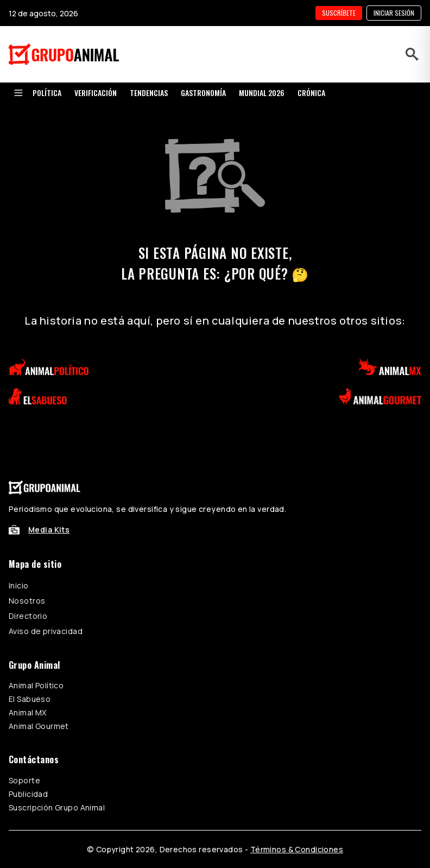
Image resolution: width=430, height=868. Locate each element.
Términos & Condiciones (297, 849)
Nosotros (27, 601)
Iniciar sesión (394, 13)
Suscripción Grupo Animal (57, 807)
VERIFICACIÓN (96, 93)
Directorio (28, 616)
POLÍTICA (47, 93)
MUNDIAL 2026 (262, 93)
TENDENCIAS (149, 93)
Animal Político (36, 685)
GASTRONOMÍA (203, 93)
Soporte (24, 780)
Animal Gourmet (39, 726)
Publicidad (28, 794)
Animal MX (28, 712)
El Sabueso (30, 699)
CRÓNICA (311, 93)
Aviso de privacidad (46, 631)
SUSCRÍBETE (339, 13)
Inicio (19, 585)
